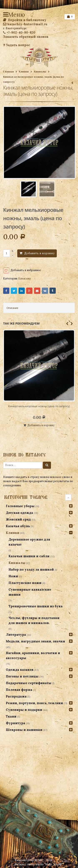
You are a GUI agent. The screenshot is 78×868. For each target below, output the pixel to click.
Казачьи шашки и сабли (29, 556)
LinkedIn (22, 291)
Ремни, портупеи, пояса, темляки (34, 703)
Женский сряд (18, 519)
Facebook (6, 291)
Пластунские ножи (25, 583)
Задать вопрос (17, 45)
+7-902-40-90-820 (19, 32)
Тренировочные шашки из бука (36, 606)
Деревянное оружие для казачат (29, 542)
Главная (8, 71)
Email (37, 291)
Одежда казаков (20, 670)
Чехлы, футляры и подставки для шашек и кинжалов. (34, 620)
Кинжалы (40, 71)
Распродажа (16, 696)
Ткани (11, 716)
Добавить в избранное (26, 270)
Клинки (24, 71)
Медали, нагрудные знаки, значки (35, 641)
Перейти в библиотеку (25, 20)
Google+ (29, 291)
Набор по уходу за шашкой (31, 569)
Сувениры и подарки (24, 710)
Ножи (13, 576)
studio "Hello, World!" (49, 864)
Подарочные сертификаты (29, 683)
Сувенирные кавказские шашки (30, 592)
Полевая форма (19, 690)
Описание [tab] (12, 308)
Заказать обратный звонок (26, 37)
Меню (6, 15)
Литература (16, 635)
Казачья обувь (18, 526)
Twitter (14, 291)
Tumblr (53, 291)
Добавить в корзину (39, 253)
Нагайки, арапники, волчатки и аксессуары (33, 655)
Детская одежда (19, 513)
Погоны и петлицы (22, 676)
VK (45, 291)
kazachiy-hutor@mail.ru (25, 24)
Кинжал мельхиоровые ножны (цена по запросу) (39, 406)
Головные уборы (20, 506)
